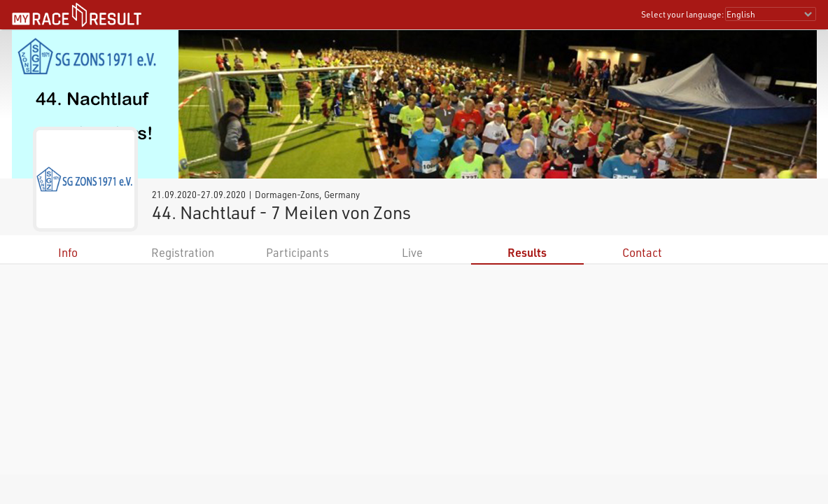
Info (68, 252)
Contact (642, 252)
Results (527, 252)
